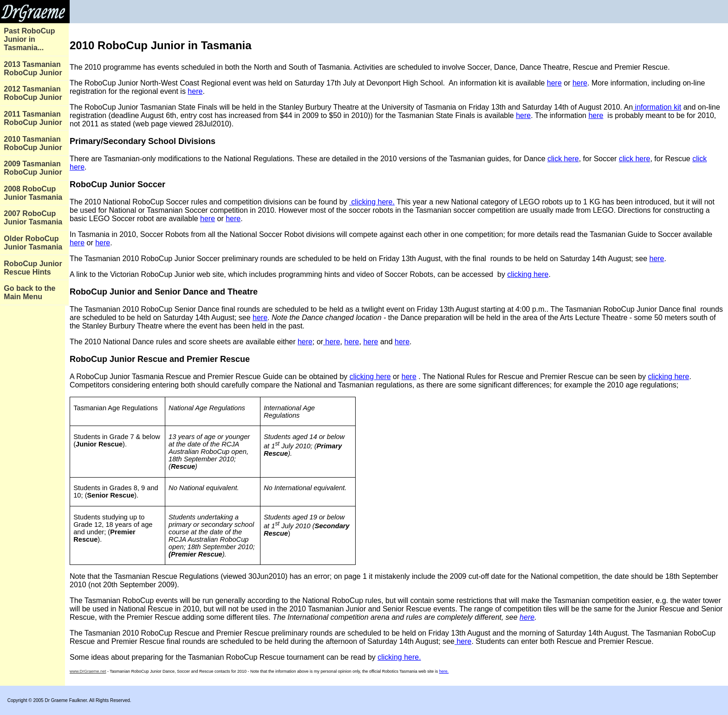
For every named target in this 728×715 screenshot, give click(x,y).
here (554, 83)
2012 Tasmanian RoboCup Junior (33, 93)
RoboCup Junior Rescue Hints (33, 268)
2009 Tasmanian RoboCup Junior (33, 168)
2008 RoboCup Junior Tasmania (33, 193)
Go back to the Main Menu (29, 292)
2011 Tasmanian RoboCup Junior (33, 118)
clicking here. (372, 202)
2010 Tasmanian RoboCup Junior (33, 143)
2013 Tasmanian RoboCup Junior (33, 69)
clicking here (528, 274)
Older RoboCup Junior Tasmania (33, 243)
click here (563, 159)
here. (444, 671)
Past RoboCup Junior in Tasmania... (29, 39)
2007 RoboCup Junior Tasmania (33, 218)
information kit (657, 107)
